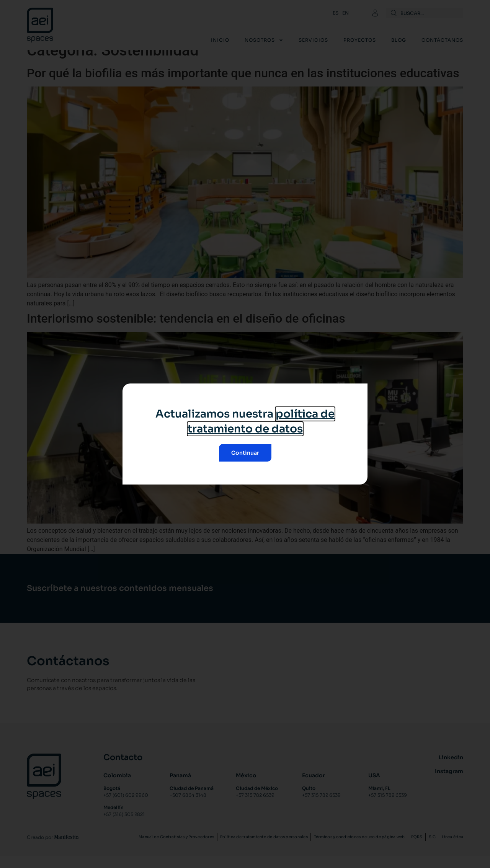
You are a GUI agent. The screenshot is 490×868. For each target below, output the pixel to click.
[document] (245, 434)
